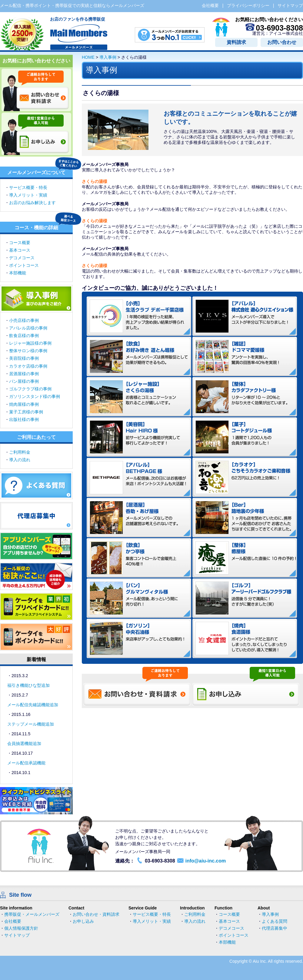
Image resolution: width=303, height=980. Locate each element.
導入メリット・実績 (28, 195)
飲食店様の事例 (24, 336)
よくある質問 (275, 921)
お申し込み (83, 921)
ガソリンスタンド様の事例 (35, 396)
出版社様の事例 (24, 419)
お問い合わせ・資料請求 (96, 914)
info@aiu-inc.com (205, 861)
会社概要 (13, 921)
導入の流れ (20, 460)
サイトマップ (17, 935)
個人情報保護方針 (21, 928)
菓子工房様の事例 (26, 412)
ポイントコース (24, 265)
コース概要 (20, 243)
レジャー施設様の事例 (30, 343)
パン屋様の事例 (24, 381)
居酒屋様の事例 (24, 374)
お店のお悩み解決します (32, 203)
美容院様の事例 (24, 358)
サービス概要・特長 (28, 187)
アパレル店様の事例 (28, 328)
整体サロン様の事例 (28, 351)
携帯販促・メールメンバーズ (32, 914)
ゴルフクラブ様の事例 (30, 389)
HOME (88, 57)
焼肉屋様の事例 (24, 404)
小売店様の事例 (24, 320)
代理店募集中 (275, 928)
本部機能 (18, 273)
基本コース (20, 250)
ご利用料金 (20, 452)
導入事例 (108, 57)
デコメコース (22, 258)
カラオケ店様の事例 (28, 366)
